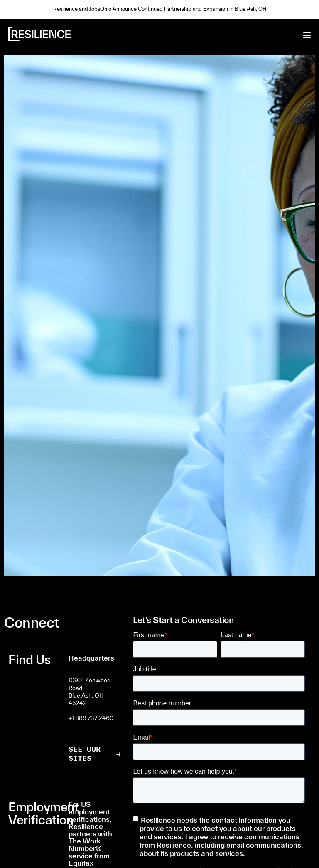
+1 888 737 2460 (91, 718)
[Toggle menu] (307, 35)
